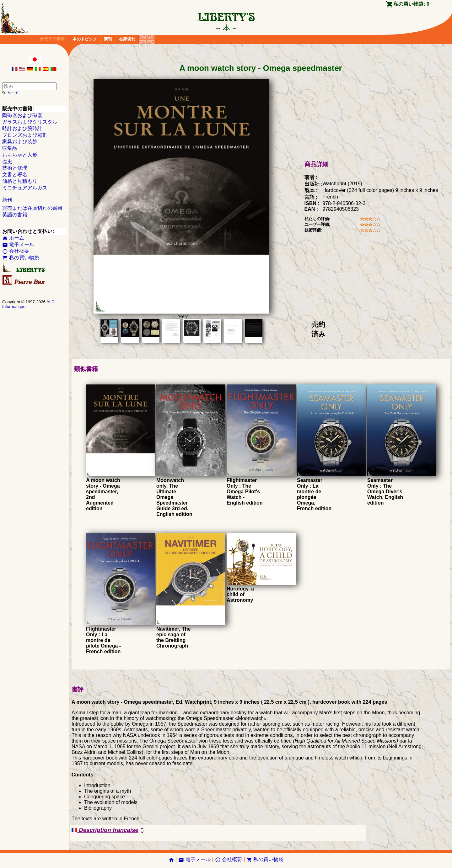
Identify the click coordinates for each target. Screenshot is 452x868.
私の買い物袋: (411, 4)
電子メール (18, 244)
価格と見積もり (20, 181)
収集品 (10, 148)
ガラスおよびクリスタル (30, 122)
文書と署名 (15, 175)
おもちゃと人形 (20, 155)
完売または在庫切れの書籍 (32, 208)
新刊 (108, 39)
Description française (109, 830)
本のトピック (85, 39)
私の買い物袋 (21, 258)
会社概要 (16, 251)
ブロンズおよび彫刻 (25, 135)
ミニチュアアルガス (25, 188)
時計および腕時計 (22, 128)
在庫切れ (127, 39)
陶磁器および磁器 (22, 115)
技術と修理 (15, 168)
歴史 (7, 161)
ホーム (13, 238)
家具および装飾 (20, 142)
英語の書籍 (15, 215)
